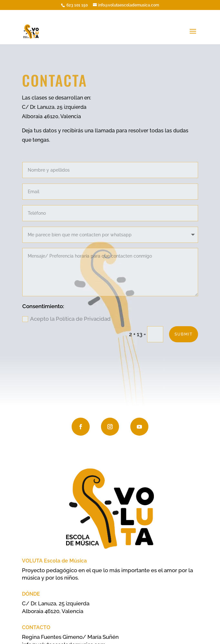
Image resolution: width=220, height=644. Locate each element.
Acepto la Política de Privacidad (66, 319)
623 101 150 (77, 5)
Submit (184, 334)
